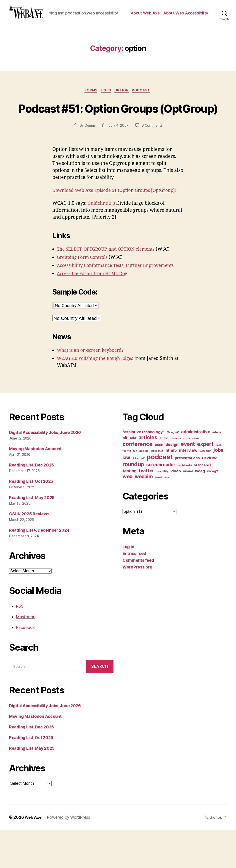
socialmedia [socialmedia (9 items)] (184, 504)
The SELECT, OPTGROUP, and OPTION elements (110, 287)
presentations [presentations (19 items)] (187, 496)
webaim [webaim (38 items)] (144, 515)
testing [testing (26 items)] (130, 509)
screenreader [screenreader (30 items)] (161, 503)
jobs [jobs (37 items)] (218, 488)
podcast (144, 105)
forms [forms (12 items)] (127, 489)
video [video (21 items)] (176, 509)
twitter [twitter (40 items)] (147, 509)
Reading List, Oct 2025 (31, 519)
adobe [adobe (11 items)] (217, 470)
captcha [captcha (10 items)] (176, 477)
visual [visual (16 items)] (188, 509)
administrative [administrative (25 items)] (196, 470)
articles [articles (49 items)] (148, 476)
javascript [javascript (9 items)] (205, 489)
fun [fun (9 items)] (135, 489)
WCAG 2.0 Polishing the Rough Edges (98, 396)
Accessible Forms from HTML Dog (95, 312)
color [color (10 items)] (196, 477)
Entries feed (134, 592)
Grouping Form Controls (84, 295)
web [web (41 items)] (128, 515)
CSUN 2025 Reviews (29, 552)
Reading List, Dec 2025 (31, 503)
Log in (128, 585)
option (123, 105)
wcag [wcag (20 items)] (200, 509)
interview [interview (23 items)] (188, 489)
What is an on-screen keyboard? (93, 388)
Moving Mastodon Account (35, 487)
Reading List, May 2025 (32, 536)
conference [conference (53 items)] (137, 482)
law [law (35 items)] (126, 496)
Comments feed (138, 598)
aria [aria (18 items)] (133, 476)
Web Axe (33, 855)
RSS (20, 644)
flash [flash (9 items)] (219, 483)
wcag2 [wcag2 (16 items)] (213, 509)
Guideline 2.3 (102, 241)
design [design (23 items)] (172, 483)
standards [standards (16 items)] (203, 503)
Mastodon (26, 655)
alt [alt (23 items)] (125, 476)
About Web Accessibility (186, 20)
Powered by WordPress (69, 855)
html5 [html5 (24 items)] (171, 489)
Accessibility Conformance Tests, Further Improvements (120, 303)
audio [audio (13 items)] (164, 476)
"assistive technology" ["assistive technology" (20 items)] (143, 470)
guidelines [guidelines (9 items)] (157, 489)
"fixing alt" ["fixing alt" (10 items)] (173, 471)
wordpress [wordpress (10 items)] (162, 516)
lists (106, 105)
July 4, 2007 (118, 156)
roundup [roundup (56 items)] (133, 502)
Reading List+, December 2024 (39, 568)
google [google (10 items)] (144, 489)
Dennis (89, 156)
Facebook (25, 665)
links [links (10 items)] (135, 497)
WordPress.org (137, 605)
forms (89, 105)
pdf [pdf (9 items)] (142, 497)
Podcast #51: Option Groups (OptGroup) (118, 130)
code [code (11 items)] (186, 477)
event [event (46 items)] (188, 482)
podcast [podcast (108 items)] (160, 495)
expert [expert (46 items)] (205, 482)
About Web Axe (145, 20)
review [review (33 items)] (209, 496)
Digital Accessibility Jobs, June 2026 (45, 471)
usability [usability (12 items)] (163, 510)
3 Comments (153, 156)
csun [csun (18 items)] (159, 483)
